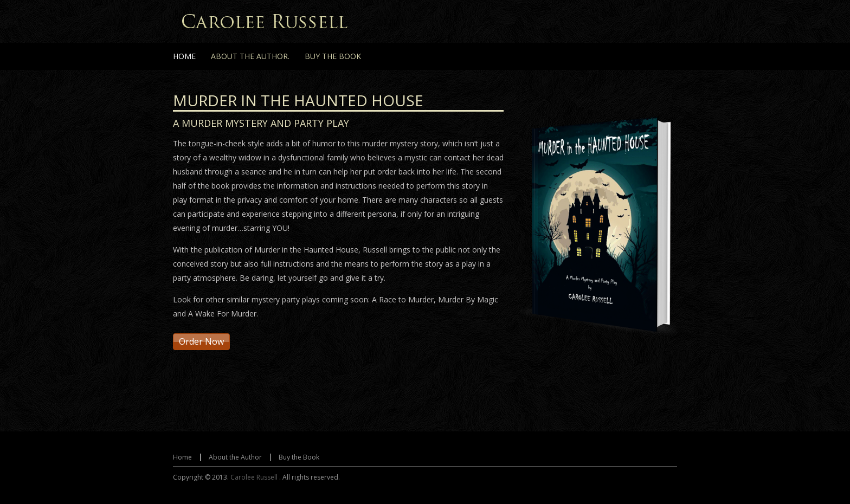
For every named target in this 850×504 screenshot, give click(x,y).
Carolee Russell (255, 477)
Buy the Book (299, 457)
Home (182, 457)
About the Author (235, 457)
